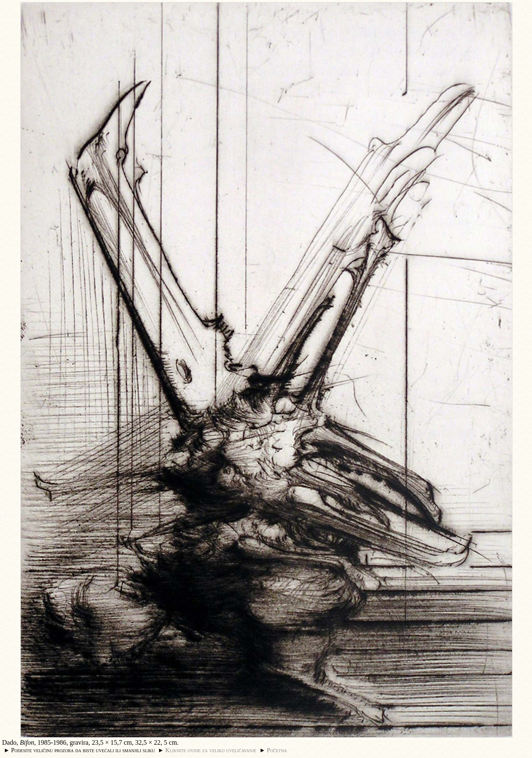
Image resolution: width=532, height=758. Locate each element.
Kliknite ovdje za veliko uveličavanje (211, 750)
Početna (277, 750)
